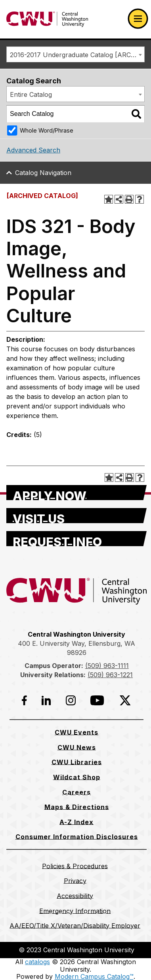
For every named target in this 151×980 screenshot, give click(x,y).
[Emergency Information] (75, 911)
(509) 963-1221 (110, 675)
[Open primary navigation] (138, 19)
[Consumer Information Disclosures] (77, 837)
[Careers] (76, 792)
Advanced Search (33, 150)
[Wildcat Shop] (77, 777)
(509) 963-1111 (107, 666)
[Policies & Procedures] (75, 866)
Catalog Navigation (43, 173)
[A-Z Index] (76, 822)
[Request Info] (76, 539)
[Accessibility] (75, 896)
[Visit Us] (76, 516)
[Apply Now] (76, 493)
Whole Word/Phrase (47, 130)
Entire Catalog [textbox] (31, 94)
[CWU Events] (76, 732)
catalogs (37, 962)
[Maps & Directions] (77, 807)
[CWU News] (77, 747)
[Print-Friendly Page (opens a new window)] (129, 199)
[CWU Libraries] (77, 762)
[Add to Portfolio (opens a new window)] (109, 199)
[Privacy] (75, 881)
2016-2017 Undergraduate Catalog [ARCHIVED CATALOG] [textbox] (77, 55)
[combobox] (75, 54)
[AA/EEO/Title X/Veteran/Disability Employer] (75, 926)
